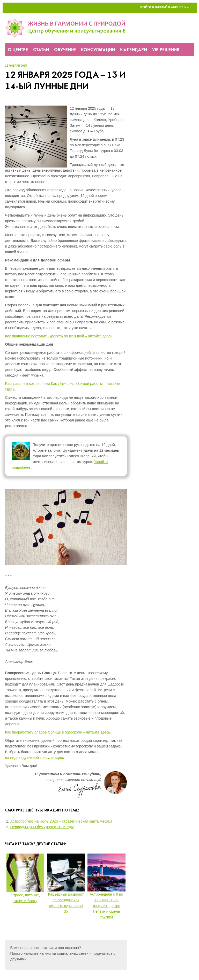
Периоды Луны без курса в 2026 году (42, 827)
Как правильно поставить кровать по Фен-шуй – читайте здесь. (59, 336)
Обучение (65, 50)
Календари (134, 50)
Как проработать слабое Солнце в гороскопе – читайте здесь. (58, 732)
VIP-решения (166, 50)
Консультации (98, 50)
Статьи (41, 50)
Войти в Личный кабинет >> (165, 7)
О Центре (18, 50)
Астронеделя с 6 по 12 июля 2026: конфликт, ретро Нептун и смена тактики (106, 906)
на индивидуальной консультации (34, 758)
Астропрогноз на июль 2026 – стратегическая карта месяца (61, 821)
